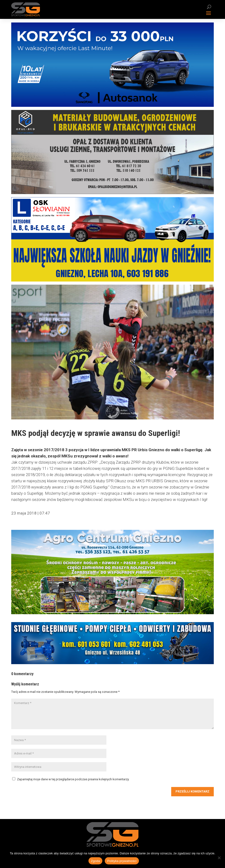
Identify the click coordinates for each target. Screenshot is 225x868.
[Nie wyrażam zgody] (219, 858)
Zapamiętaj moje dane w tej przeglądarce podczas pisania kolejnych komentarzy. (73, 779)
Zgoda (95, 861)
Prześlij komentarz (192, 791)
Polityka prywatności (122, 861)
